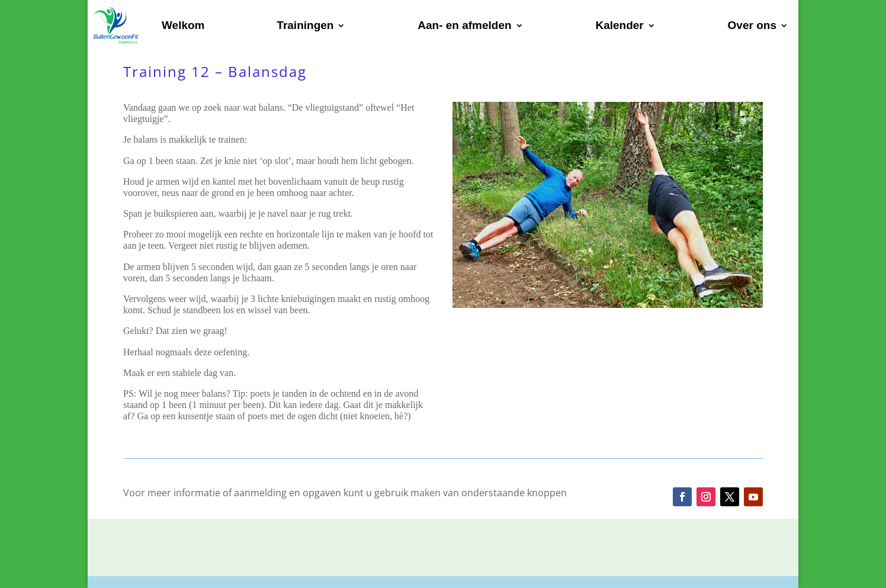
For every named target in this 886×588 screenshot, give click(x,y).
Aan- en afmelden (464, 25)
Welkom (183, 25)
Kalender (619, 25)
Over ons (752, 25)
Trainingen (305, 25)
